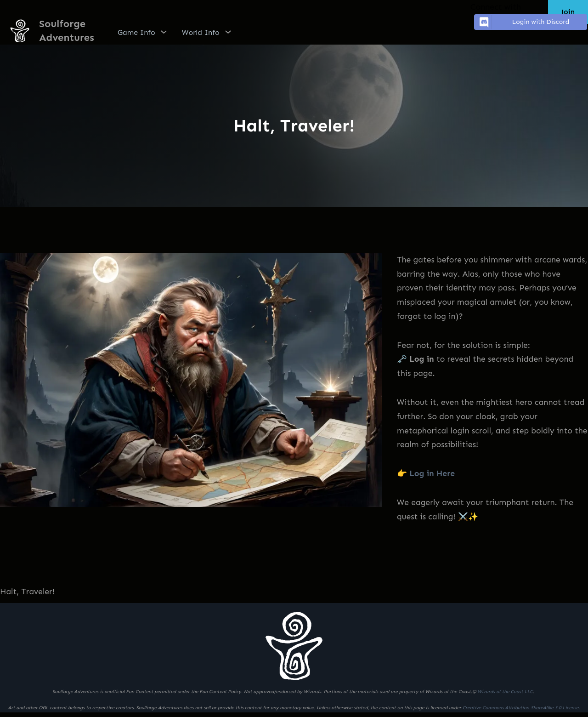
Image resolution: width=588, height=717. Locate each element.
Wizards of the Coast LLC (505, 692)
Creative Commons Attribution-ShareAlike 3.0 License (521, 708)
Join (568, 12)
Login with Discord (523, 22)
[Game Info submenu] (164, 32)
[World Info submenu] (228, 32)
